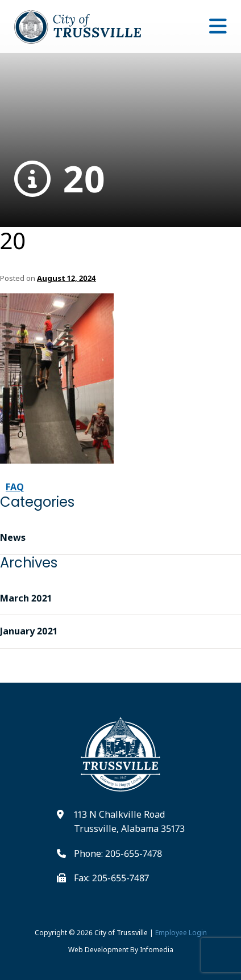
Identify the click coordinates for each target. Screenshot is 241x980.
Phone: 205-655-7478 (118, 853)
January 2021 (29, 631)
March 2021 (26, 598)
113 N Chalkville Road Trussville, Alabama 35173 (129, 822)
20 (60, 179)
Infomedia (157, 950)
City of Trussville (121, 933)
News (13, 537)
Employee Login (181, 933)
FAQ (15, 487)
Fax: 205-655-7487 (111, 878)
